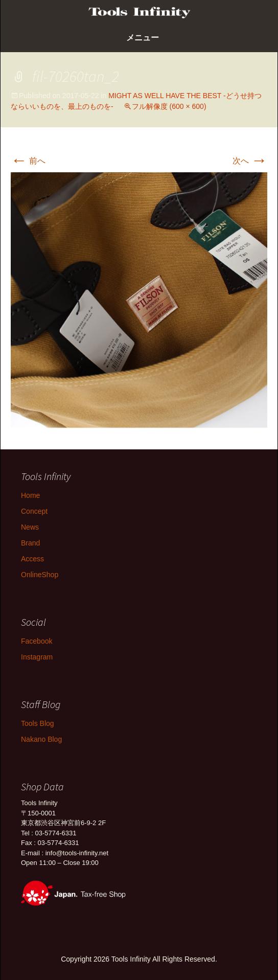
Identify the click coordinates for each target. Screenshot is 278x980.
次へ (250, 161)
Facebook (37, 641)
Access (32, 559)
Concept (34, 511)
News (30, 527)
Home (30, 495)
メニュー (143, 38)
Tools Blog (38, 723)
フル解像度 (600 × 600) (169, 106)
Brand (30, 543)
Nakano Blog (41, 739)
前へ (28, 161)
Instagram (37, 657)
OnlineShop (40, 575)
